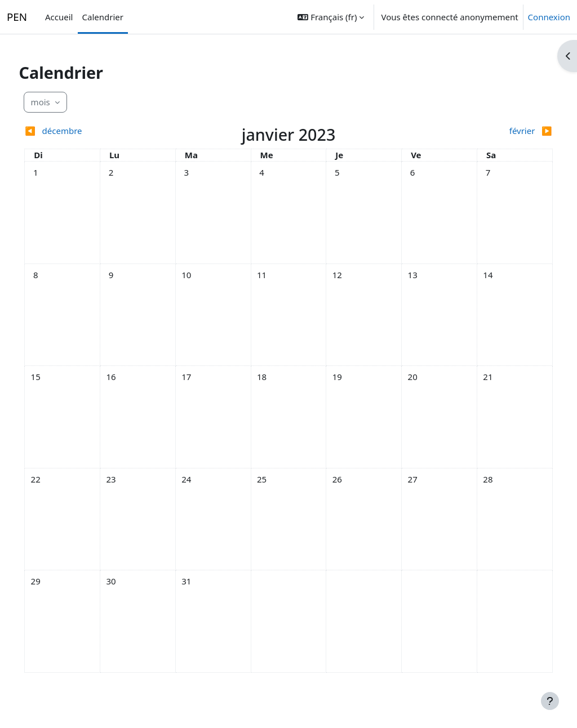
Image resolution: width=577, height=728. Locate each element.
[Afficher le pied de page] (550, 701)
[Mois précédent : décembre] (106, 131)
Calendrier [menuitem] (103, 17)
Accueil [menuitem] (59, 17)
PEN (17, 17)
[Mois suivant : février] (471, 131)
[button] (331, 17)
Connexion (549, 17)
